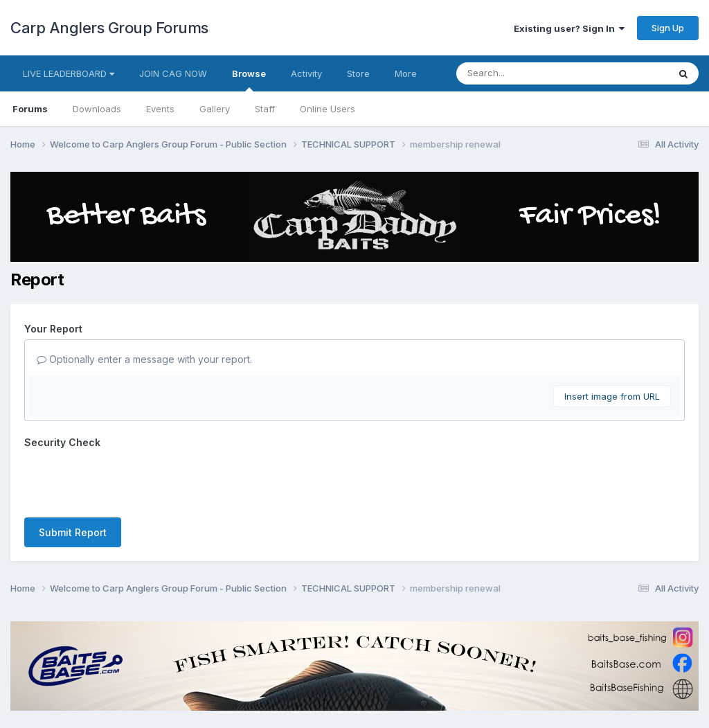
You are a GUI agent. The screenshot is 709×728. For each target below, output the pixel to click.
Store (358, 73)
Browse (249, 80)
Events (160, 109)
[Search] (524, 73)
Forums (30, 109)
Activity (306, 73)
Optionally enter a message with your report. (144, 359)
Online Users (327, 109)
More (406, 73)
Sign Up (668, 28)
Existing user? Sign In (569, 28)
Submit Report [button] (73, 532)
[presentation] (129, 480)
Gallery (215, 109)
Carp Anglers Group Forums (109, 28)
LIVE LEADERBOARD (69, 73)
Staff (265, 109)
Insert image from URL (612, 396)
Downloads (97, 109)
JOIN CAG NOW (173, 73)
